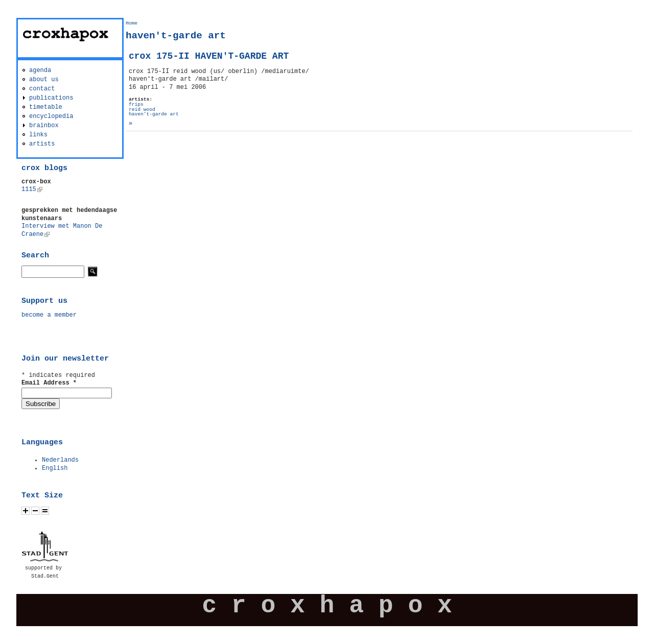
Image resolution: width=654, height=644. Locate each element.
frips (136, 104)
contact (42, 89)
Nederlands (60, 460)
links (38, 135)
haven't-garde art (154, 114)
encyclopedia (51, 116)
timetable (46, 107)
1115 (32, 189)
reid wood (142, 110)
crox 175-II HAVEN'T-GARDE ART (209, 56)
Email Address (49, 383)
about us (44, 80)
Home (132, 23)
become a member (49, 315)
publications (51, 98)
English (55, 468)
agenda (40, 70)
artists (42, 144)
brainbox (44, 126)
